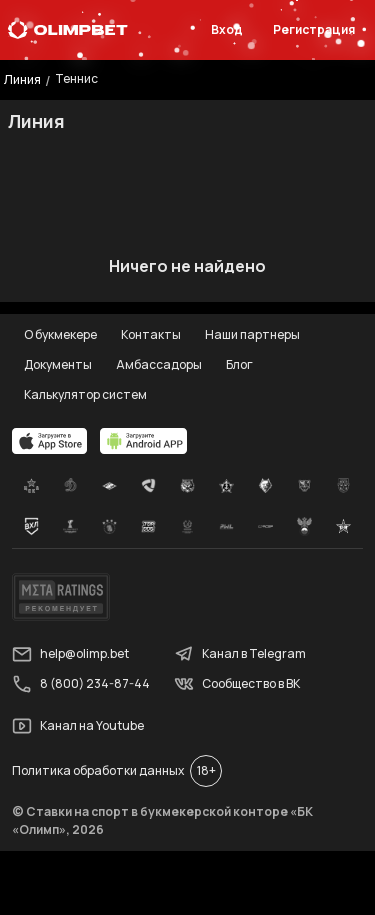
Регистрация (314, 29)
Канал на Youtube (78, 726)
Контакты (151, 334)
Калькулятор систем (85, 394)
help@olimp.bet (70, 654)
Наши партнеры (252, 334)
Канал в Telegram (240, 654)
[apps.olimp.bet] (50, 441)
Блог (239, 364)
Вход (227, 29)
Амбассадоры (159, 364)
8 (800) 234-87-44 (81, 684)
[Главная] (68, 30)
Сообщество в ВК (237, 684)
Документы (58, 364)
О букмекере (60, 334)
